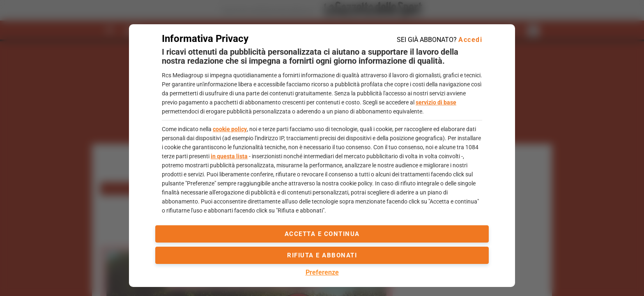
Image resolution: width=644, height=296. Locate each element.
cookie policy (230, 129)
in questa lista (229, 156)
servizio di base (436, 102)
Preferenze (322, 272)
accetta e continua (322, 234)
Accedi (470, 40)
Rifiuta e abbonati (322, 255)
